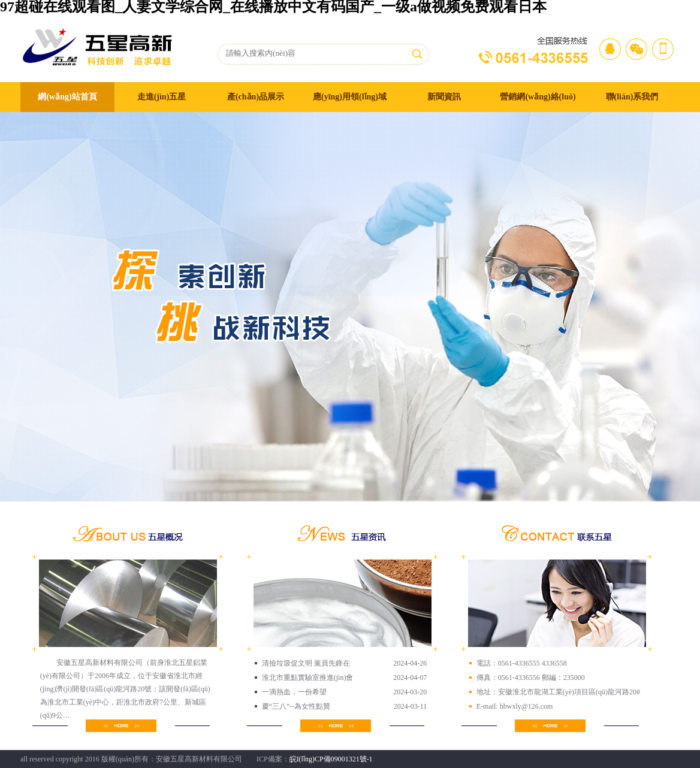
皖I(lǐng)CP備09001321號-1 (331, 759)
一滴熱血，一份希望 (294, 692)
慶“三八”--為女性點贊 (296, 706)
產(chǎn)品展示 (256, 97)
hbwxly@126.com (526, 706)
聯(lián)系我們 (632, 97)
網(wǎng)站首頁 (67, 97)
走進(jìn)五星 (162, 97)
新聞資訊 (444, 97)
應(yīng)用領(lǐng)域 (350, 97)
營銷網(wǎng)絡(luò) (538, 97)
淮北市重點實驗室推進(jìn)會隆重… (308, 679)
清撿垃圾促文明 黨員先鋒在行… (306, 665)
